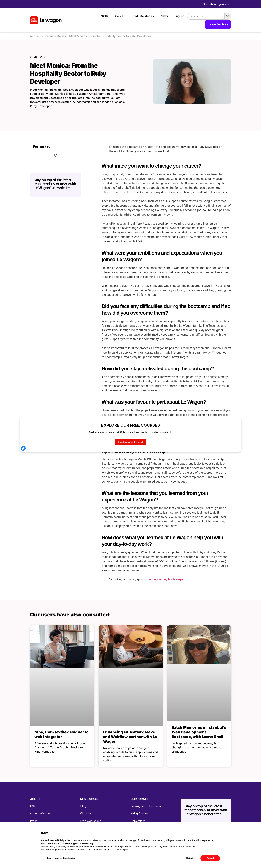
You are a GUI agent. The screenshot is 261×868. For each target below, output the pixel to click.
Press (34, 821)
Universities (138, 821)
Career (120, 16)
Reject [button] (190, 858)
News (164, 16)
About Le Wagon (41, 813)
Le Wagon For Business (146, 806)
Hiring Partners (140, 813)
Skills (105, 16)
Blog (83, 806)
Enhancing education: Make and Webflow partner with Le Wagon (130, 737)
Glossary (86, 813)
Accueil (35, 36)
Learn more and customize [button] (61, 858)
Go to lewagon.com (217, 4)
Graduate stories (143, 16)
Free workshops (91, 821)
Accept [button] (210, 858)
